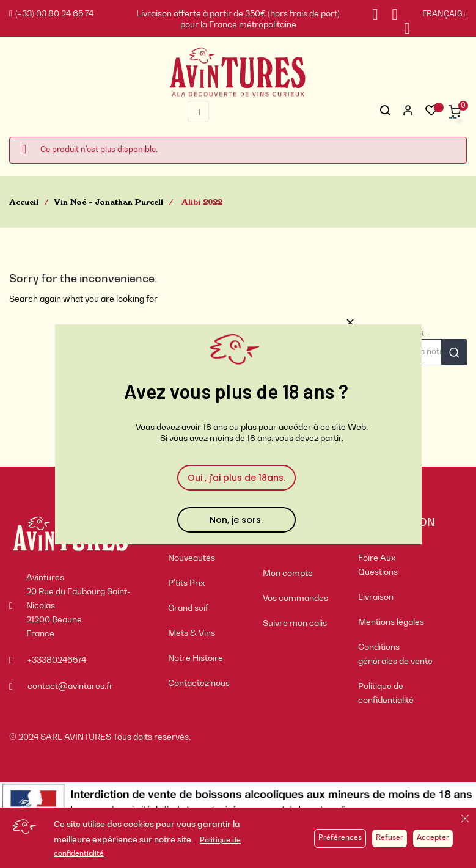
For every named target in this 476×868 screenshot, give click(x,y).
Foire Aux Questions (378, 565)
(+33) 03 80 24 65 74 (51, 14)
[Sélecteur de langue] (438, 15)
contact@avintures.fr (70, 687)
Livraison (376, 597)
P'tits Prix (186, 583)
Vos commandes (295, 599)
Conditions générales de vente (395, 655)
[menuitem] (207, 559)
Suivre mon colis (295, 624)
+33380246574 (57, 660)
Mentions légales (391, 622)
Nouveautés (192, 558)
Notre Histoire (196, 658)
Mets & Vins (192, 633)
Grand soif (188, 608)
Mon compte (288, 574)
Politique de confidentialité (386, 694)
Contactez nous (199, 684)
